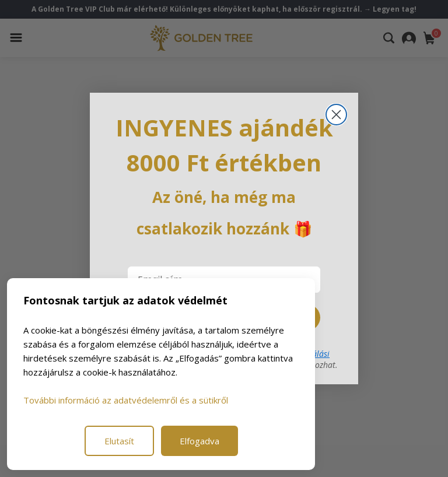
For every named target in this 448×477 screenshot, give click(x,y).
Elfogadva (199, 441)
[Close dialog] (336, 115)
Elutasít (119, 441)
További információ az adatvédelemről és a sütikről (126, 400)
